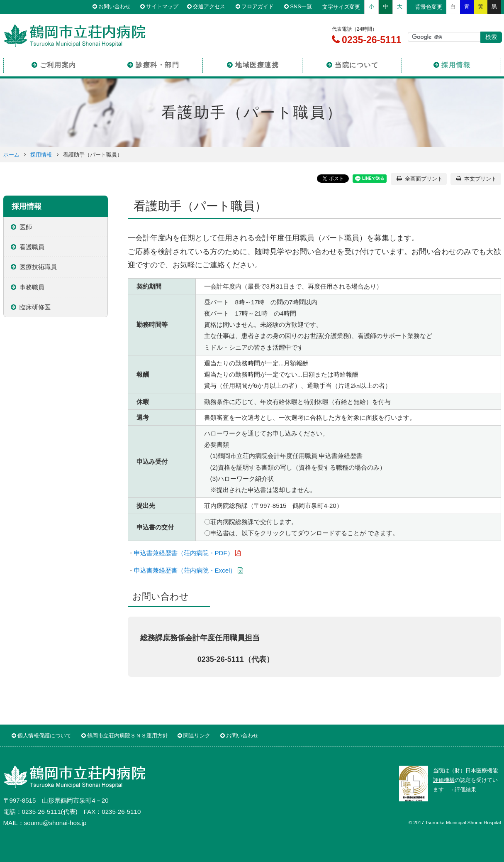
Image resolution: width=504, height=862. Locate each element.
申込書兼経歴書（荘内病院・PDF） (184, 553)
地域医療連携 (257, 64)
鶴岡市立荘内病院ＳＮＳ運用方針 (128, 736)
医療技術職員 (38, 267)
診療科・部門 (158, 64)
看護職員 (32, 247)
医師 (26, 227)
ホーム (11, 155)
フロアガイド (260, 7)
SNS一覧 (303, 7)
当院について (357, 64)
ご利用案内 (58, 64)
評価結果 (465, 790)
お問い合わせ (117, 7)
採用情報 (456, 64)
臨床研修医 (35, 307)
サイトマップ (164, 7)
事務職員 (32, 287)
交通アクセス (212, 7)
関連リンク (197, 736)
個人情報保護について (44, 736)
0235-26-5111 (370, 40)
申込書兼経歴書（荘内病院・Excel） (185, 570)
